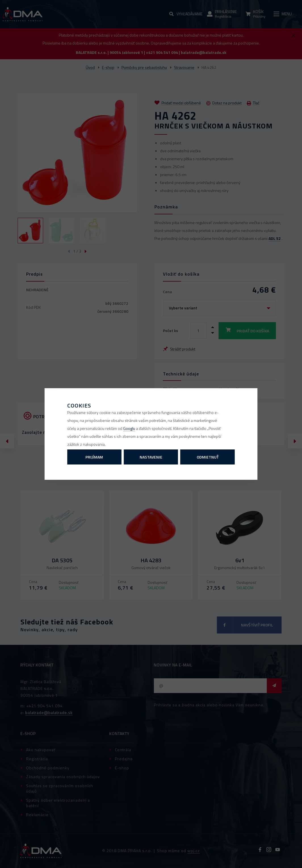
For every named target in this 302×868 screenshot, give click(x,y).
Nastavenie (151, 457)
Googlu (129, 428)
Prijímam (94, 457)
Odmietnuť (208, 457)
